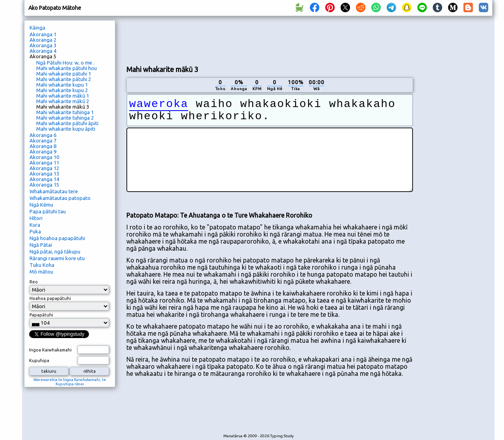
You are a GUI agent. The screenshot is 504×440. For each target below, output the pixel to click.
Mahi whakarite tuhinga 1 (65, 112)
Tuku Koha (42, 265)
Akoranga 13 (44, 174)
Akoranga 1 (43, 34)
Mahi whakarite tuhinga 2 (65, 118)
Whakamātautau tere (54, 191)
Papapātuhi (41, 315)
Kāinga (37, 28)
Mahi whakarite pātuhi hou (67, 68)
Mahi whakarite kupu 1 (62, 85)
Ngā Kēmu (41, 205)
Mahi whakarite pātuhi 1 (64, 74)
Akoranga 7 (43, 141)
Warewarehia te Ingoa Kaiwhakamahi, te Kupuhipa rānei (70, 382)
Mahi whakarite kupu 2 (62, 90)
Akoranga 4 (43, 51)
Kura (35, 225)
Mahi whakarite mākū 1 (63, 96)
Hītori (36, 218)
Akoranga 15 (44, 185)
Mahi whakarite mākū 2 (63, 101)
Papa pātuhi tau (48, 211)
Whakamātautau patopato (60, 198)
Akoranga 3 (43, 45)
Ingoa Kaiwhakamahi (50, 350)
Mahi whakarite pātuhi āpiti (67, 123)
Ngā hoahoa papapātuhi (57, 238)
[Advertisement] (270, 40)
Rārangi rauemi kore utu (57, 258)
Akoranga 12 (44, 168)
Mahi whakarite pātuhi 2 (64, 79)
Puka (35, 231)
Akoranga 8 (43, 146)
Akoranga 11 (44, 163)
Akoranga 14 (44, 179)
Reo (34, 282)
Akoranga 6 (43, 135)
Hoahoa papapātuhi (50, 298)
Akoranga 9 (43, 152)
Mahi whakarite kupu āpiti (66, 129)
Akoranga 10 (44, 157)
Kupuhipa (39, 361)
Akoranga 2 (43, 40)
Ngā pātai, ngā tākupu (55, 251)
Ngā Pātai (41, 245)
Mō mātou (41, 272)
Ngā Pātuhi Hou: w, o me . (65, 63)
